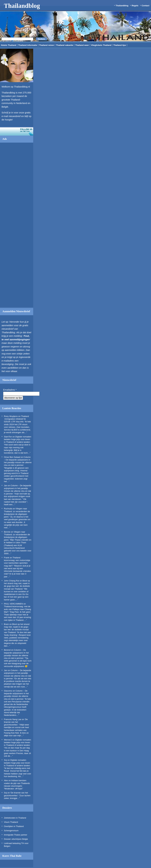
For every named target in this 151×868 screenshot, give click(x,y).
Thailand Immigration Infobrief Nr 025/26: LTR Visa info (16, 419)
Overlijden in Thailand (14, 826)
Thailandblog (22, 6)
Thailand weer (82, 45)
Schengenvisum (11, 831)
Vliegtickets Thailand (101, 45)
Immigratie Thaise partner (16, 835)
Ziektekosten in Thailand (15, 818)
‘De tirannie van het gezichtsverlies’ (16, 722)
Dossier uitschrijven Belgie (16, 839)
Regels (135, 6)
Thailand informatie (28, 45)
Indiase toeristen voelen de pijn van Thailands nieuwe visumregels (17, 783)
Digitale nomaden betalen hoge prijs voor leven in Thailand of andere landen (18, 439)
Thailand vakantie (65, 45)
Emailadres (10, 390)
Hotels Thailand (9, 45)
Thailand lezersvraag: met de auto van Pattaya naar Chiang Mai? (17, 609)
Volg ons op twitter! (17, 131)
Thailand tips (120, 45)
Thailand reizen (47, 45)
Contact (145, 6)
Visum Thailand (11, 822)
